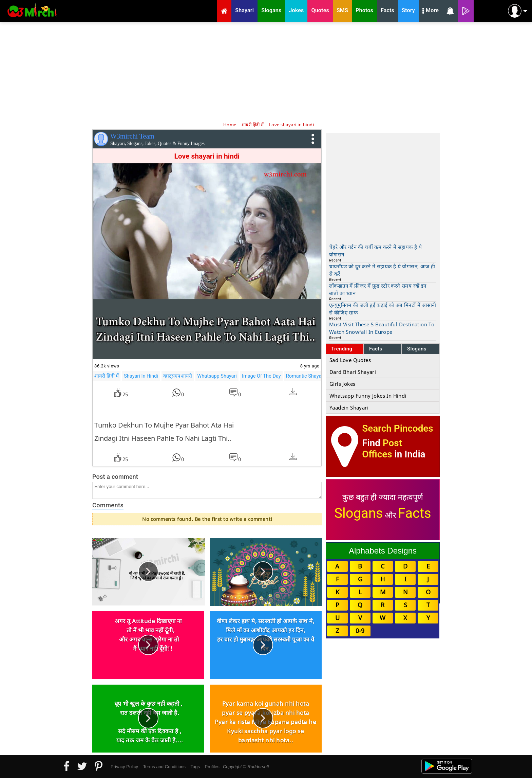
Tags (195, 767)
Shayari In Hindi (141, 376)
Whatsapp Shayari (217, 376)
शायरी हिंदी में (107, 376)
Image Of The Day (261, 376)
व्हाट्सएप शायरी (178, 376)
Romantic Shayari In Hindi (314, 376)
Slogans (417, 349)
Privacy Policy (124, 767)
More (431, 11)
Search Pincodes (397, 428)
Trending (342, 349)
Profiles (212, 767)
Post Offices (382, 449)
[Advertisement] (266, 71)
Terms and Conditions (164, 767)
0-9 (360, 631)
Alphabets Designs (383, 551)
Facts (376, 349)
